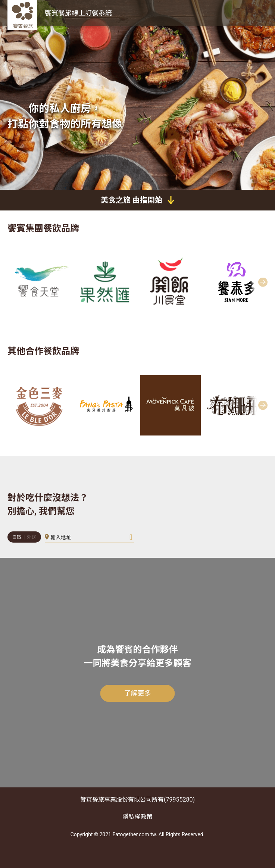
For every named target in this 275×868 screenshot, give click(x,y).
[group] (39, 282)
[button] (266, 282)
